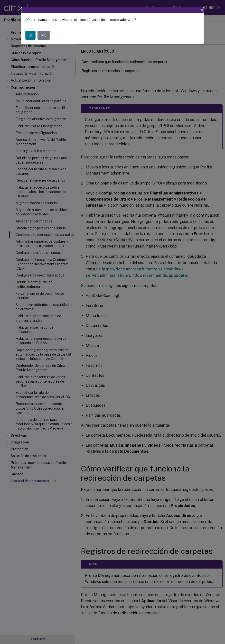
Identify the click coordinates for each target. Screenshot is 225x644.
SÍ (30, 35)
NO (44, 35)
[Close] (202, 10)
